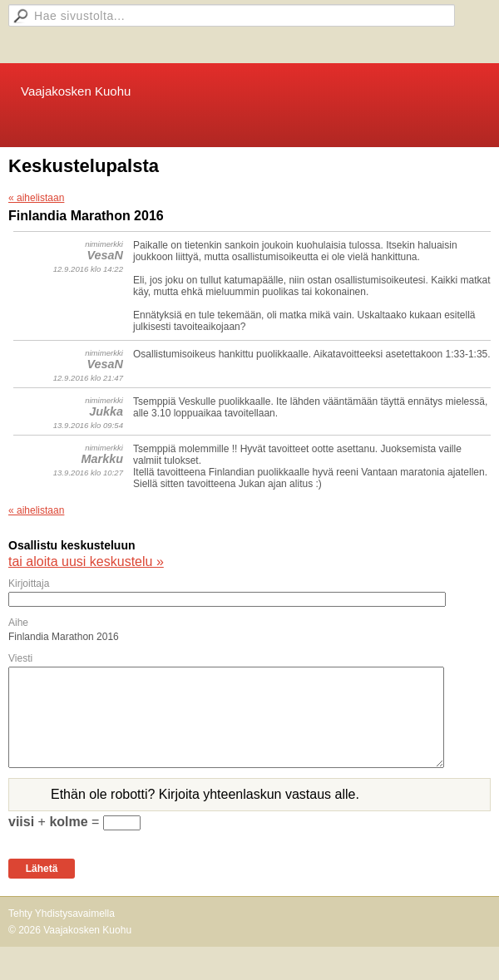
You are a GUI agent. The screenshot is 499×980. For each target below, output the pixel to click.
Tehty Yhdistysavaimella (62, 914)
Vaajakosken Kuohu (76, 91)
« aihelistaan (36, 198)
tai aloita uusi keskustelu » (86, 561)
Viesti (20, 658)
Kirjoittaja (29, 584)
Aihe (18, 623)
